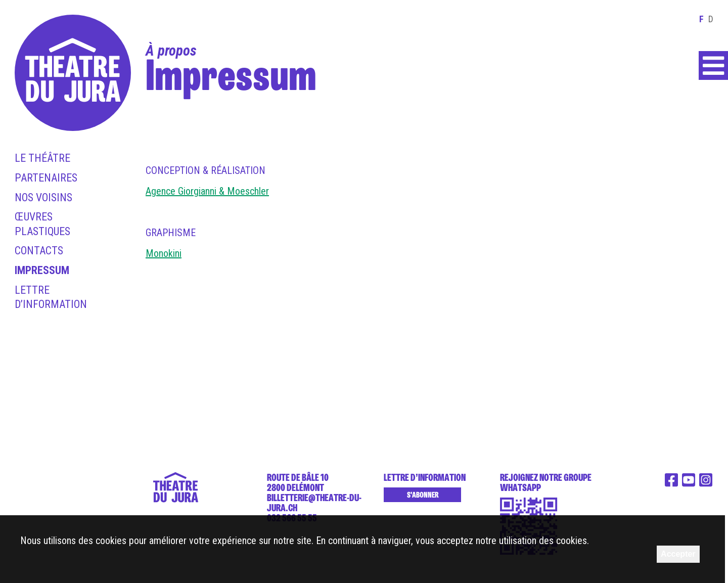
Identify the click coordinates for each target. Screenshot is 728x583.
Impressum (42, 270)
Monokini (164, 253)
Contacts (39, 251)
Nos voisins (43, 197)
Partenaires (46, 178)
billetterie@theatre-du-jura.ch (314, 503)
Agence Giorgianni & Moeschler (207, 191)
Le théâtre (42, 158)
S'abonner (423, 495)
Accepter (678, 554)
